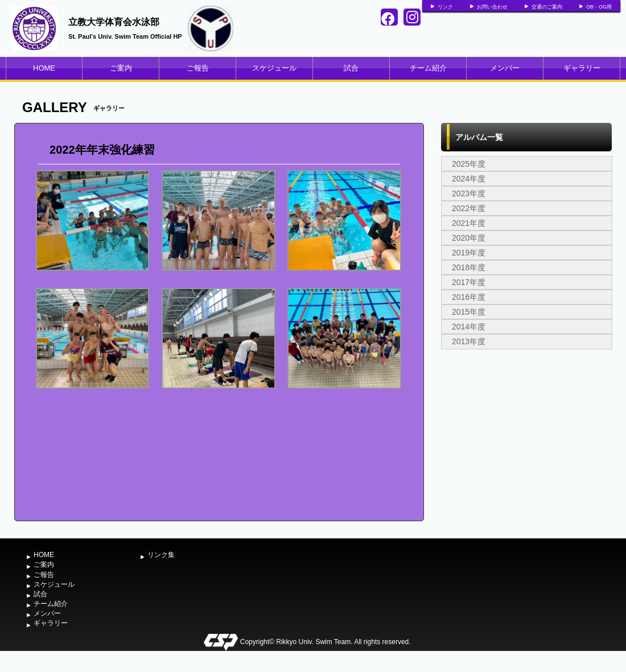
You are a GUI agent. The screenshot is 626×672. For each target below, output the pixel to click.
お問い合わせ (492, 7)
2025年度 (469, 164)
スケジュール (274, 68)
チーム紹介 (428, 68)
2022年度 (469, 208)
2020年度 (469, 238)
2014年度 (469, 327)
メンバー (505, 68)
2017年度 (469, 282)
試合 (351, 68)
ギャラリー (582, 68)
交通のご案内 (547, 7)
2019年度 (469, 253)
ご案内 (121, 68)
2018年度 (469, 267)
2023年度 (469, 193)
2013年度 (469, 341)
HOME (44, 68)
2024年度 (469, 179)
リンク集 (161, 555)
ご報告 (198, 68)
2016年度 (469, 297)
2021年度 (469, 223)
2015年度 (469, 312)
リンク (445, 7)
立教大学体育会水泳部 (114, 22)
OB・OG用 (599, 7)
